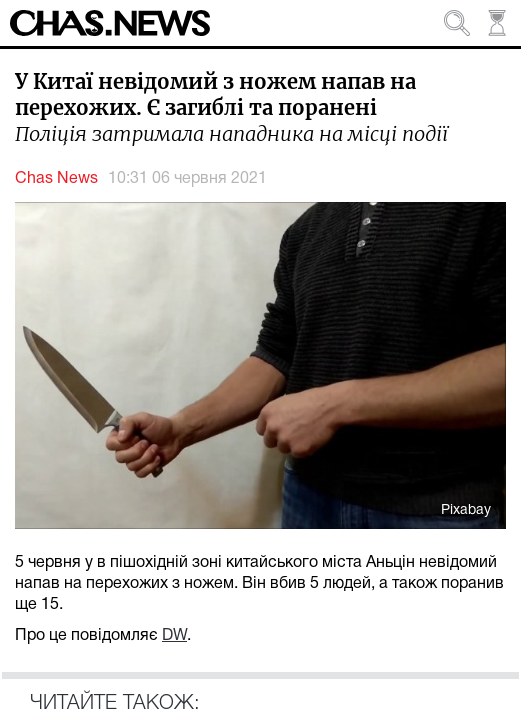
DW (174, 636)
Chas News (56, 179)
